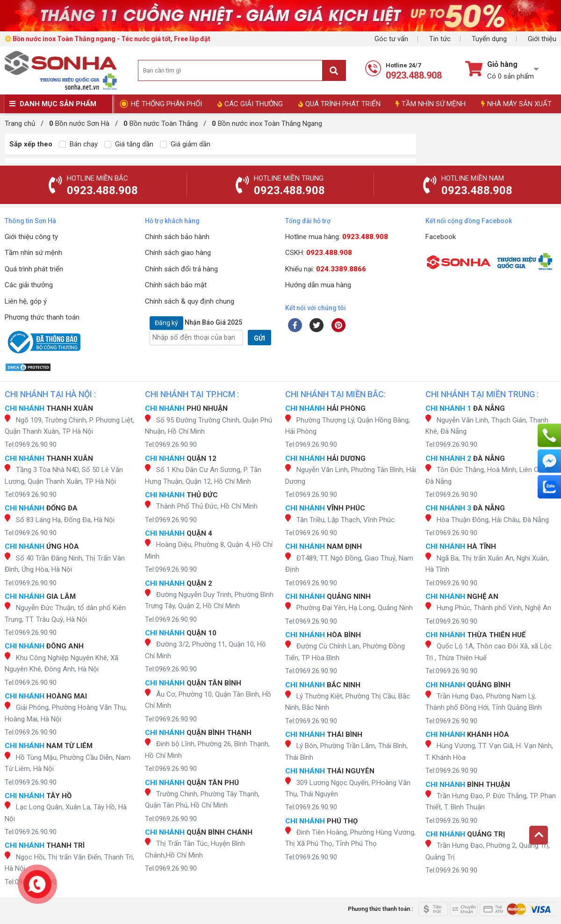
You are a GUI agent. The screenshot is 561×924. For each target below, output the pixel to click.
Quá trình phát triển (34, 269)
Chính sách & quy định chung (190, 301)
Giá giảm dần (185, 144)
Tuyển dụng (489, 39)
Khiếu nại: (326, 269)
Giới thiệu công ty (31, 237)
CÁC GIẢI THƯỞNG (250, 104)
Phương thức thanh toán (42, 317)
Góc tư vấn (391, 39)
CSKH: (319, 253)
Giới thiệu (542, 39)
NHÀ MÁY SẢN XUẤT (516, 104)
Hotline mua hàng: (337, 237)
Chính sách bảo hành (177, 237)
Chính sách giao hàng (178, 253)
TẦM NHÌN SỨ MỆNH (431, 104)
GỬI (259, 338)
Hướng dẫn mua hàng (318, 285)
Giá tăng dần (129, 144)
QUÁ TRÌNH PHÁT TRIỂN (339, 104)
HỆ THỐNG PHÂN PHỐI (166, 104)
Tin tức (440, 39)
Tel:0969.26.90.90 (31, 444)
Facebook (441, 237)
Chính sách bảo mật (176, 285)
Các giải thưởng (29, 285)
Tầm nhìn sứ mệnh (33, 253)
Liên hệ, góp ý (26, 301)
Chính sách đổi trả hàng (181, 269)
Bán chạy (78, 144)
